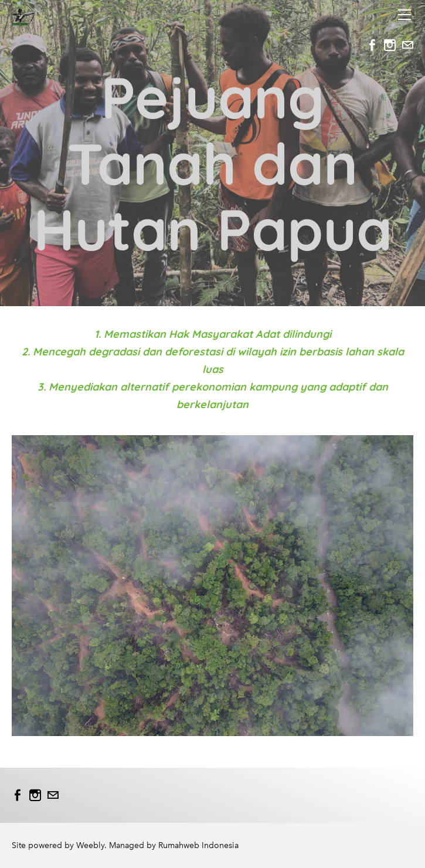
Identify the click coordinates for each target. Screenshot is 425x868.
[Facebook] (372, 45)
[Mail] (407, 45)
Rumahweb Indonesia (198, 845)
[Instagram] (390, 45)
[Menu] (404, 15)
